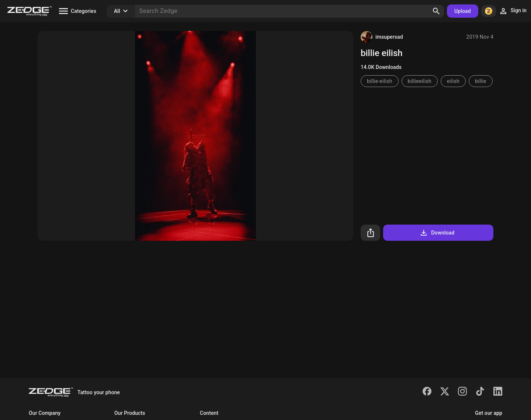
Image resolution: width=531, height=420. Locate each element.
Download (437, 233)
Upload (463, 11)
